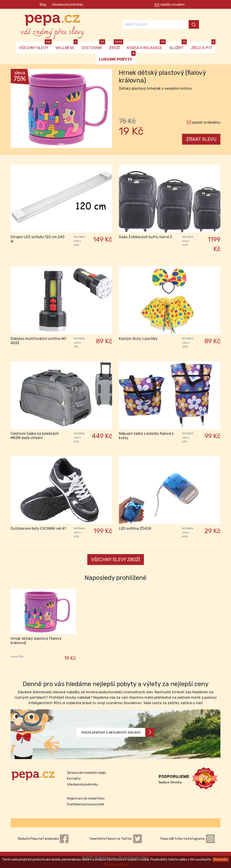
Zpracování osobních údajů (86, 773)
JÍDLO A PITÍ (203, 46)
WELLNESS (67, 46)
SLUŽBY (178, 46)
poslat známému (206, 122)
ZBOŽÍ (116, 46)
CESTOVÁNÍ (93, 46)
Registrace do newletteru (86, 799)
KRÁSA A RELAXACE (146, 46)
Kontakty (74, 779)
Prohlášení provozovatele (86, 804)
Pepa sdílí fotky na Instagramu (188, 839)
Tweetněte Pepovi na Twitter (115, 839)
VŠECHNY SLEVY (35, 46)
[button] (18, 110)
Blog (43, 5)
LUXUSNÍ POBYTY (117, 57)
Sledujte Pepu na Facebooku (43, 839)
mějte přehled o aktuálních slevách (118, 732)
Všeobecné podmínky (68, 5)
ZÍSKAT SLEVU (201, 139)
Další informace (116, 864)
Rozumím (221, 860)
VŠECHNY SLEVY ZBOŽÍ (116, 560)
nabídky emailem (172, 5)
